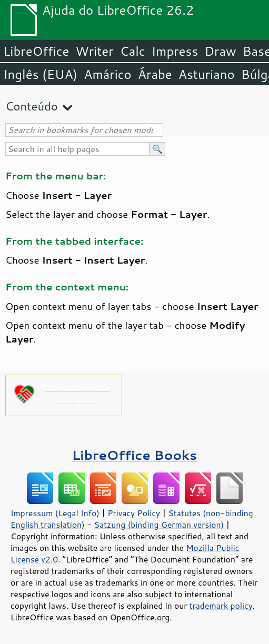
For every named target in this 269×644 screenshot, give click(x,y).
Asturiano (207, 74)
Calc (133, 51)
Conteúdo (32, 106)
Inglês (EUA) (40, 74)
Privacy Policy (134, 513)
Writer (94, 51)
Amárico (108, 74)
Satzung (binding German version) (159, 525)
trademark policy (221, 606)
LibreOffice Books (135, 455)
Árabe (155, 74)
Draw (220, 51)
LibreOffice (36, 51)
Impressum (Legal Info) (55, 513)
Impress (175, 51)
